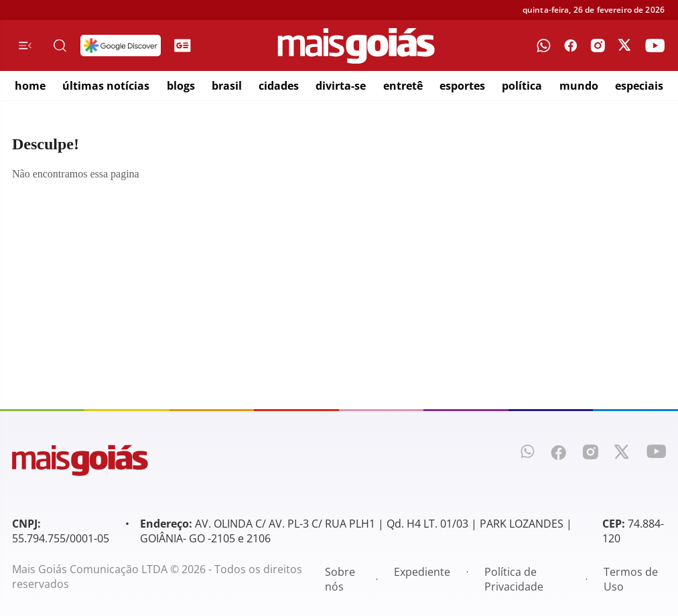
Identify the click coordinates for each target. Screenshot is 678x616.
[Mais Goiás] (356, 46)
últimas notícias (106, 86)
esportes (462, 86)
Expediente (422, 572)
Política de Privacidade (514, 579)
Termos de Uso (631, 579)
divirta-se (341, 86)
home (30, 86)
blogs (181, 86)
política (522, 86)
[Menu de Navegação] (25, 46)
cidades (279, 86)
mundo (579, 86)
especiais (639, 86)
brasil (227, 86)
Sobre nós (340, 579)
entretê (403, 86)
